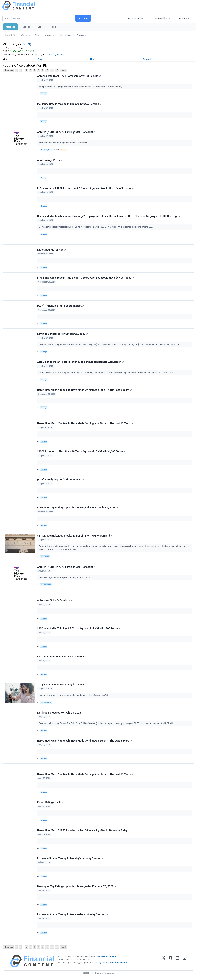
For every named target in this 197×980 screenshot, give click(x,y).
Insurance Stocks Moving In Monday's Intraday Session (70, 858)
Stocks (26, 27)
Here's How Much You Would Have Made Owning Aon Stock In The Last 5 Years (84, 390)
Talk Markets (45, 557)
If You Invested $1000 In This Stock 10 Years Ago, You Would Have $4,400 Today (85, 188)
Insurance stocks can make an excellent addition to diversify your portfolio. (75, 695)
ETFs (40, 27)
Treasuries (82, 35)
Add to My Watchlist (56, 55)
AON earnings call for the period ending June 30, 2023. (65, 578)
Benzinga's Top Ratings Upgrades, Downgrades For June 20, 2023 (76, 886)
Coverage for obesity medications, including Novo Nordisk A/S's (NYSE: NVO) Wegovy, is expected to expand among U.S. (96, 227)
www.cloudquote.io (108, 956)
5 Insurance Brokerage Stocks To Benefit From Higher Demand (75, 536)
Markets (10, 27)
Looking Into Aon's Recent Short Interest (62, 657)
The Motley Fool (46, 150)
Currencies (50, 35)
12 (57, 70)
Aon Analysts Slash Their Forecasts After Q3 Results (69, 76)
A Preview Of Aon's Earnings (55, 600)
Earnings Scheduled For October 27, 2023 (63, 334)
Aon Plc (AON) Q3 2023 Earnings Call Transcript (66, 132)
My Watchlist (161, 18)
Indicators (184, 18)
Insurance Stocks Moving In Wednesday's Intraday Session (72, 914)
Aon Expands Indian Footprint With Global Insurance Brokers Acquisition (80, 362)
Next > (64, 70)
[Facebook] (171, 961)
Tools (53, 27)
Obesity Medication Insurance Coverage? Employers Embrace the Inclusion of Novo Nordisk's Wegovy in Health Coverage (109, 216)
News (38, 35)
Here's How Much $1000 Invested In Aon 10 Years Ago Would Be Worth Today (84, 830)
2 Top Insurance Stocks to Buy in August (62, 685)
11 (52, 70)
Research (147, 59)
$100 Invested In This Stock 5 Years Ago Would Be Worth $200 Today (79, 629)
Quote (41, 59)
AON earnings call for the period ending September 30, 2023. (68, 143)
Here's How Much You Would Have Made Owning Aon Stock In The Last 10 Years (85, 423)
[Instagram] (184, 961)
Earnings (63, 150)
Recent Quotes (135, 18)
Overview (26, 35)
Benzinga (44, 94)
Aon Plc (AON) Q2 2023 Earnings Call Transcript (66, 567)
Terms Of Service (119, 962)
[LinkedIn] (178, 961)
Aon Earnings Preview (51, 160)
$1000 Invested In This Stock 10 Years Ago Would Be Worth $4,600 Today (81, 451)
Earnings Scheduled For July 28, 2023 (60, 713)
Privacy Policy (101, 962)
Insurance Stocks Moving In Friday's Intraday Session (69, 104)
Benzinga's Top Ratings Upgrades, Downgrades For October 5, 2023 (77, 508)
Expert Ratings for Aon (52, 250)
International (66, 35)
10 (47, 70)
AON (26, 44)
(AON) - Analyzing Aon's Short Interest (61, 306)
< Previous (8, 70)
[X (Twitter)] (164, 961)
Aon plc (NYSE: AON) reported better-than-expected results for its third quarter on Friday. (81, 87)
